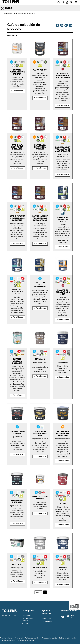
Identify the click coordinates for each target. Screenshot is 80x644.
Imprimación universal (17, 501)
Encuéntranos (47, 621)
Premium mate (40, 568)
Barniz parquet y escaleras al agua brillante (63, 149)
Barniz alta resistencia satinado (40, 147)
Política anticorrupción (49, 638)
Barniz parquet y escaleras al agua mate (17, 218)
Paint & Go (17, 565)
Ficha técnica (18, 91)
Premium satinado (63, 569)
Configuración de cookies (26, 640)
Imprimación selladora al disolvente (63, 434)
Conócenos (26, 615)
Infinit (63, 504)
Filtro (9, 8)
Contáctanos (46, 618)
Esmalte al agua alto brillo (63, 220)
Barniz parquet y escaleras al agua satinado (40, 218)
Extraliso (40, 359)
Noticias (25, 623)
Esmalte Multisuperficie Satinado (17, 72)
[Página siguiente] (45, 592)
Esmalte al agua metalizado (40, 285)
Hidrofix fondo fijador (17, 433)
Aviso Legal (19, 638)
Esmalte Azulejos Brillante (17, 361)
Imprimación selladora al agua (40, 434)
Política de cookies (8, 640)
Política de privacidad (32, 638)
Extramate (63, 363)
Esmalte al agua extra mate (17, 292)
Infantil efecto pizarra (40, 498)
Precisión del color (6, 638)
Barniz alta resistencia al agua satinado (63, 76)
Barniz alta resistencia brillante (17, 147)
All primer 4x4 (40, 70)
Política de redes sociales (68, 638)
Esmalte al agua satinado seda (63, 292)
